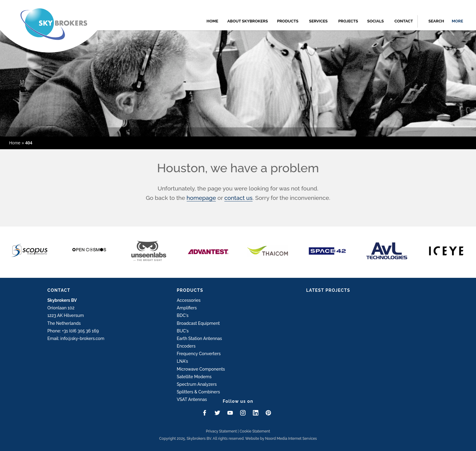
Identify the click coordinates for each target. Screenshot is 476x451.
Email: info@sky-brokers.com (76, 338)
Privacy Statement (221, 431)
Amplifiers (187, 308)
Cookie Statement (255, 431)
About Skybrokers (248, 21)
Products (288, 21)
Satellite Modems (194, 377)
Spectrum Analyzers (197, 384)
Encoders (186, 346)
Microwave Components (201, 369)
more (457, 21)
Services (318, 21)
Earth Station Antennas (199, 338)
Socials (375, 21)
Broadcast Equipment (198, 323)
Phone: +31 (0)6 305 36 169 (73, 331)
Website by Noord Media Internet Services (281, 439)
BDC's (183, 315)
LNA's (182, 361)
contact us (238, 198)
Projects (348, 21)
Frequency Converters (199, 354)
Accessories (189, 300)
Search (436, 21)
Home (212, 21)
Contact (404, 21)
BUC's (183, 331)
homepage (201, 198)
